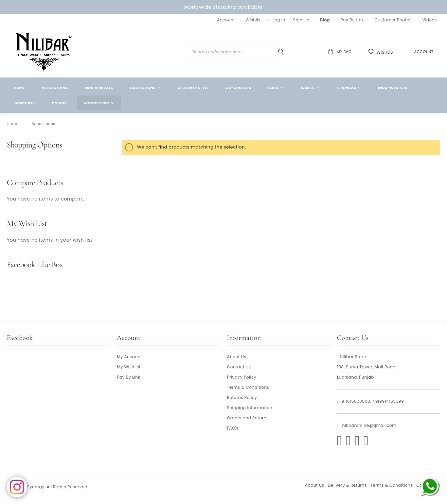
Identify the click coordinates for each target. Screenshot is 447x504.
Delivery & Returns (347, 485)
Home (13, 124)
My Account (129, 357)
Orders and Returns (248, 418)
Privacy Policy (242, 377)
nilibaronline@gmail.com (369, 425)
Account (226, 20)
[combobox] (276, 52)
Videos (430, 20)
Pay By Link (352, 20)
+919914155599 (388, 401)
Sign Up (301, 20)
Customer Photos (393, 20)
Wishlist (254, 20)
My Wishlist (129, 367)
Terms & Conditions (248, 387)
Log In (279, 20)
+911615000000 (354, 401)
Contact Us (239, 367)
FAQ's (233, 428)
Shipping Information (250, 408)
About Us (237, 357)
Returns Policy (242, 397)
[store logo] (44, 51)
